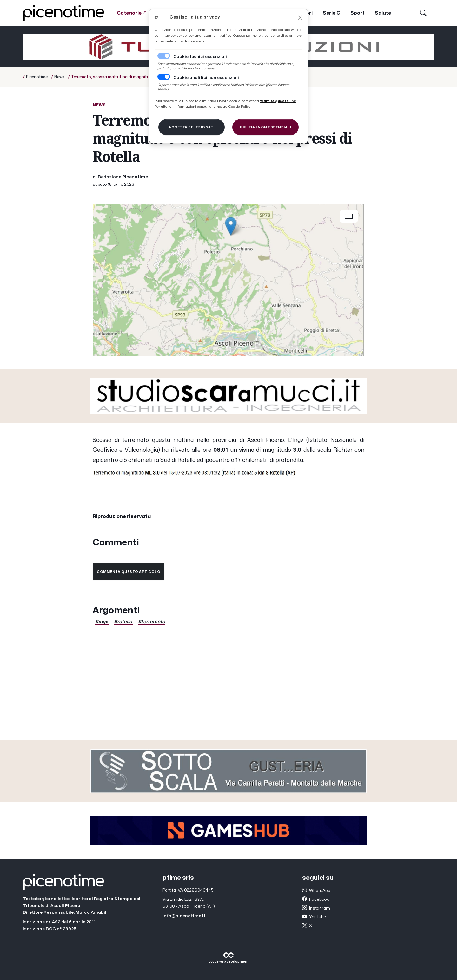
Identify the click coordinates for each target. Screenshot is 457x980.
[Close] (300, 18)
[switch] (164, 77)
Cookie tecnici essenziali (200, 57)
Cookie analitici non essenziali (206, 78)
